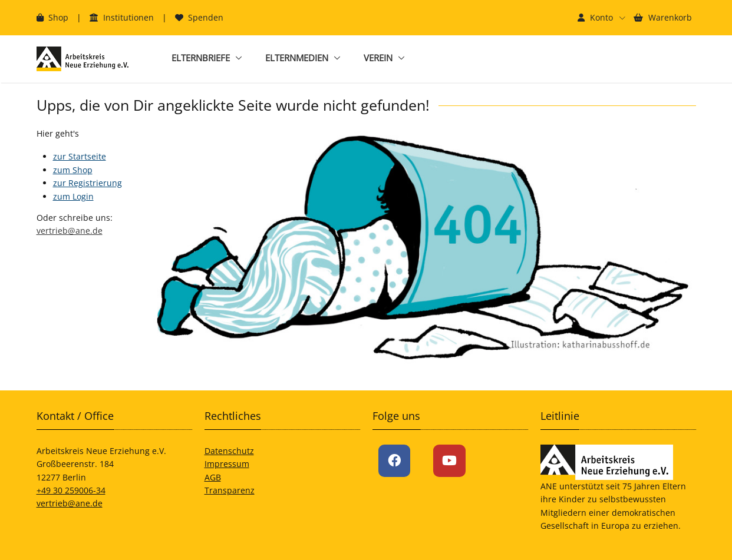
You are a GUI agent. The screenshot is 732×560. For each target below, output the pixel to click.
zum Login (73, 196)
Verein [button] (378, 58)
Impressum (227, 464)
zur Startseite (80, 156)
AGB (213, 477)
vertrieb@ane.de (70, 231)
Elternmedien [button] (297, 58)
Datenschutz (229, 451)
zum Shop (73, 170)
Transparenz (230, 490)
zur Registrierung (88, 183)
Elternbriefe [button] (201, 58)
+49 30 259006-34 (71, 490)
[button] (601, 18)
